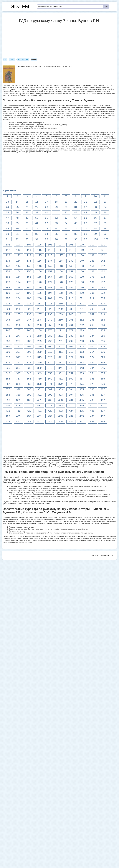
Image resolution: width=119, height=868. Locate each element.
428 (8, 416)
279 (39, 336)
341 (61, 368)
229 (61, 309)
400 (29, 400)
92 (17, 239)
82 (27, 234)
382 (50, 389)
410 (29, 405)
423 (61, 411)
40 (46, 212)
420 (29, 411)
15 (27, 202)
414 (71, 405)
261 (71, 325)
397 (103, 395)
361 (61, 379)
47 (7, 218)
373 (71, 384)
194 (18, 293)
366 (103, 379)
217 (39, 304)
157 (50, 271)
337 (18, 368)
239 (61, 314)
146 (39, 266)
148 (61, 266)
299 (39, 346)
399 (18, 400)
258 (39, 325)
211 (82, 298)
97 (66, 239)
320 (50, 357)
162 (103, 271)
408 (8, 405)
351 (61, 373)
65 (76, 223)
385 (82, 389)
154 (18, 271)
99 (86, 239)
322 (71, 357)
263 (92, 325)
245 (8, 320)
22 (95, 202)
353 (82, 373)
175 (29, 282)
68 (105, 223)
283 (82, 336)
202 (103, 293)
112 (8, 250)
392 (50, 395)
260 (61, 325)
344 (92, 368)
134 (18, 261)
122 (8, 255)
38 (27, 212)
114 (29, 250)
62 (46, 223)
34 (105, 207)
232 (92, 309)
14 (17, 202)
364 (82, 379)
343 (82, 368)
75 (66, 229)
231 (82, 309)
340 (50, 368)
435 (82, 416)
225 (18, 309)
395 (82, 395)
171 (92, 277)
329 (39, 363)
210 (71, 298)
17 (46, 202)
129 (71, 255)
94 (37, 239)
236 (29, 314)
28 (46, 207)
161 (92, 271)
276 (8, 336)
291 (61, 341)
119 (82, 250)
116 (50, 250)
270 (50, 330)
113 (18, 250)
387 (103, 389)
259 (50, 325)
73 (46, 229)
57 (105, 218)
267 (18, 330)
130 (82, 255)
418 (8, 411)
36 (17, 212)
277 (18, 336)
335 (103, 363)
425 (82, 411)
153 (8, 271)
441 (18, 422)
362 (71, 379)
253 (92, 320)
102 (8, 245)
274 (92, 330)
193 (8, 293)
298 (29, 346)
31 (76, 207)
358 (29, 379)
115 (39, 250)
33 (95, 207)
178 (61, 282)
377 (8, 389)
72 (37, 229)
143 (8, 266)
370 (39, 384)
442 (29, 422)
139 (71, 261)
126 (50, 255)
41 (56, 212)
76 (76, 229)
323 (82, 357)
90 (105, 234)
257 (29, 325)
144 (18, 266)
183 (8, 287)
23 (105, 202)
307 (18, 352)
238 (50, 314)
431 (39, 416)
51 (46, 218)
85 (56, 234)
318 (29, 357)
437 (103, 416)
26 (27, 207)
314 (92, 352)
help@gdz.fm (109, 864)
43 (76, 212)
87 (76, 234)
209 (61, 298)
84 (46, 234)
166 (39, 277)
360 (50, 379)
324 (92, 357)
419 (18, 411)
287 (18, 341)
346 (8, 373)
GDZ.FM (20, 6)
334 (92, 363)
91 (7, 239)
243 (103, 314)
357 (18, 379)
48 (17, 218)
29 (56, 207)
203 (8, 298)
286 (8, 341)
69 (7, 229)
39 (37, 212)
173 (8, 282)
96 (56, 239)
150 (82, 266)
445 (61, 422)
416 (92, 405)
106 (50, 245)
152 (103, 266)
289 (39, 341)
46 (105, 212)
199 (71, 293)
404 (71, 400)
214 (8, 304)
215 (18, 304)
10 (95, 196)
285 (103, 336)
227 (39, 309)
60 (27, 223)
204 (18, 298)
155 (29, 271)
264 (103, 325)
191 (92, 287)
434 (71, 416)
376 (103, 384)
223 (103, 304)
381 (39, 389)
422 (50, 411)
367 (8, 384)
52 (56, 218)
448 (92, 422)
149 (71, 266)
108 (71, 245)
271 (61, 330)
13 (7, 202)
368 (18, 384)
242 (92, 314)
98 (76, 239)
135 (29, 261)
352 (71, 373)
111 (103, 245)
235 (18, 314)
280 (50, 336)
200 (82, 293)
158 (61, 271)
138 (61, 261)
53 (66, 218)
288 (29, 341)
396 (92, 395)
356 (8, 379)
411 (39, 405)
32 (86, 207)
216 (29, 304)
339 (39, 368)
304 (92, 346)
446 (71, 422)
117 (61, 250)
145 (29, 266)
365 (92, 379)
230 (71, 309)
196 (39, 293)
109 (82, 245)
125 (39, 255)
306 (8, 352)
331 (61, 363)
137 (50, 261)
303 (82, 346)
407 (103, 400)
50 (37, 218)
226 (29, 309)
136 (39, 261)
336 (8, 368)
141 (92, 261)
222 (92, 304)
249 (50, 320)
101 (106, 239)
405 (82, 400)
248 (39, 320)
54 (76, 218)
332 (71, 363)
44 (86, 212)
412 (50, 405)
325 (103, 357)
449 (103, 422)
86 (66, 234)
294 (92, 341)
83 (37, 234)
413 (61, 405)
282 (71, 336)
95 (46, 239)
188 (61, 287)
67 (95, 223)
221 (82, 304)
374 (82, 384)
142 (103, 261)
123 (18, 255)
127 (61, 255)
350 (50, 373)
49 (27, 218)
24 (7, 207)
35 (7, 212)
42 (66, 212)
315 (103, 352)
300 (50, 346)
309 (39, 352)
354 (92, 373)
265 (8, 330)
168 (61, 277)
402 (50, 400)
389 (18, 395)
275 (103, 330)
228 (50, 309)
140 (82, 261)
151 (92, 266)
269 (39, 330)
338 (29, 368)
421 (39, 411)
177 (50, 282)
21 (86, 202)
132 (103, 255)
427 (103, 411)
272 (71, 330)
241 (82, 314)
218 (50, 304)
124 (29, 255)
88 (86, 234)
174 (18, 282)
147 (50, 266)
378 (18, 389)
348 (29, 373)
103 (18, 245)
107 (61, 245)
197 (50, 293)
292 (71, 341)
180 (82, 282)
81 (17, 234)
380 (29, 389)
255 (8, 325)
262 (82, 325)
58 (7, 223)
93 (27, 239)
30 (66, 207)
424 (71, 411)
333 (82, 363)
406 (92, 400)
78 (95, 229)
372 (61, 384)
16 (37, 202)
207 (50, 298)
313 (82, 352)
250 (61, 320)
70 (17, 229)
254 (103, 320)
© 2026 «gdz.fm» (98, 864)
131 (92, 255)
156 (39, 271)
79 (105, 229)
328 (29, 363)
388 (8, 395)
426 (92, 411)
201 (92, 293)
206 (39, 298)
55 (86, 218)
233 (103, 309)
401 (39, 400)
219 (61, 304)
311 (61, 352)
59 (17, 223)
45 (95, 212)
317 (18, 357)
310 (50, 352)
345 (103, 368)
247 (29, 320)
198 (61, 293)
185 (29, 287)
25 (17, 207)
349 (39, 373)
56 (95, 218)
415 (82, 405)
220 (71, 304)
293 (82, 341)
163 (8, 277)
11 (105, 196)
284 (92, 336)
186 (39, 287)
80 (7, 234)
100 (96, 239)
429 (18, 416)
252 (82, 320)
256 (18, 325)
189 (71, 287)
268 (29, 330)
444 (50, 422)
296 (8, 346)
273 (82, 330)
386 (92, 389)
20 (76, 202)
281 (61, 336)
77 (86, 229)
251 (71, 320)
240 (71, 314)
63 (56, 223)
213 (103, 298)
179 (71, 282)
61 (37, 223)
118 (71, 250)
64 (66, 223)
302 (71, 346)
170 (82, 277)
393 (61, 395)
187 (50, 287)
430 (29, 416)
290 (50, 341)
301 (61, 346)
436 (92, 416)
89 (95, 234)
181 (92, 282)
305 (103, 346)
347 (18, 373)
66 (86, 223)
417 (103, 405)
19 (66, 202)
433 (61, 416)
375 (92, 384)
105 (39, 245)
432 (50, 416)
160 (82, 271)
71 (27, 229)
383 (61, 389)
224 (8, 309)
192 (103, 287)
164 (18, 277)
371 (50, 384)
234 (8, 314)
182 (103, 282)
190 (82, 287)
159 (71, 271)
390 (29, 395)
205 (29, 298)
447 (82, 422)
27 (37, 207)
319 (39, 357)
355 (103, 373)
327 (18, 363)
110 (92, 245)
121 (103, 250)
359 (39, 379)
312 (71, 352)
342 (71, 368)
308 (29, 352)
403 (61, 400)
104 (29, 245)
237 (39, 314)
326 (8, 363)
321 (61, 357)
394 (71, 395)
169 (71, 277)
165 (29, 277)
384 (71, 389)
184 (18, 287)
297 (18, 346)
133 (8, 261)
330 (50, 363)
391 (39, 395)
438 (8, 422)
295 (103, 341)
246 (18, 320)
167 (50, 277)
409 (18, 405)
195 (29, 293)
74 (56, 229)
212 (92, 298)
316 (8, 357)
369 (29, 384)
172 (103, 277)
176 (39, 282)
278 (29, 336)
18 (56, 202)
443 (39, 422)
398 (8, 400)
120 (92, 250)
